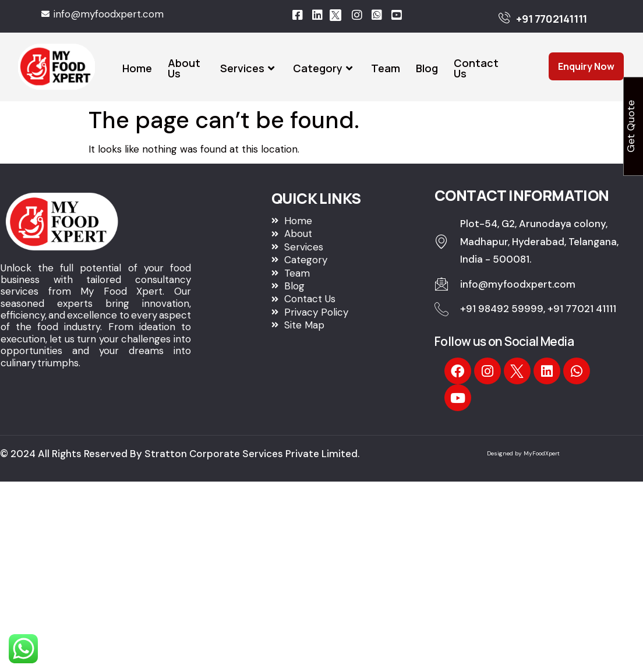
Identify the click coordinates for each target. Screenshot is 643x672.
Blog (427, 68)
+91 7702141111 (551, 19)
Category (324, 68)
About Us (184, 68)
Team (386, 68)
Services (249, 68)
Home (137, 68)
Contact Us (476, 68)
